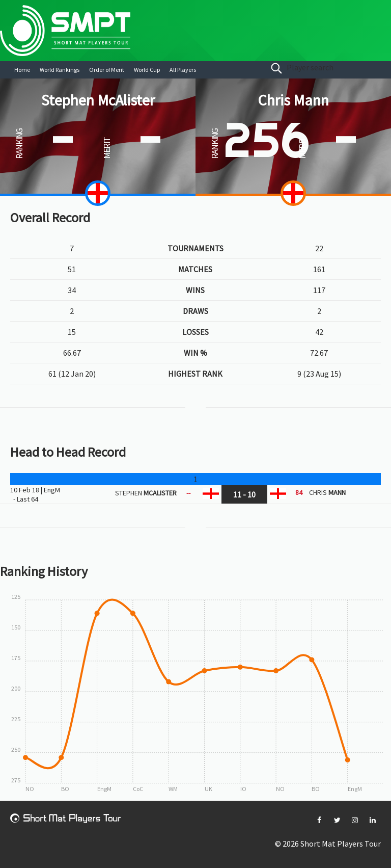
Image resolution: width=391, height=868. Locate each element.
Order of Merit (107, 70)
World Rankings (60, 70)
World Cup (147, 70)
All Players (183, 70)
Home (22, 70)
